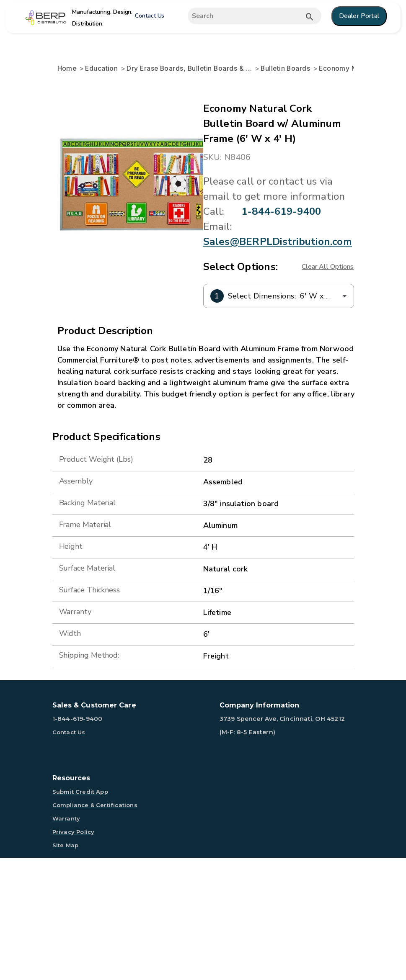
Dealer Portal (359, 16)
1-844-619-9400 (130, 349)
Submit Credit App (80, 914)
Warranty (66, 941)
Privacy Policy (74, 954)
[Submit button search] (310, 17)
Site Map (66, 967)
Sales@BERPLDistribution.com (165, 364)
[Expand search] (248, 16)
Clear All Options (328, 389)
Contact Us (150, 16)
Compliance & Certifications (95, 927)
